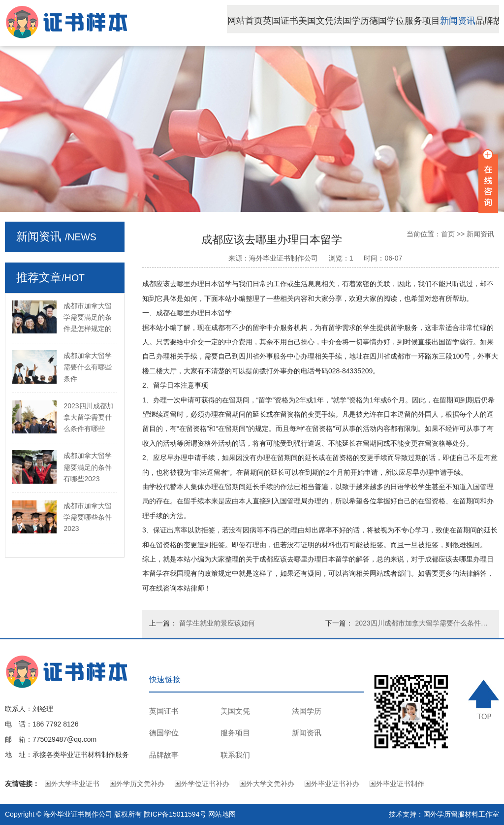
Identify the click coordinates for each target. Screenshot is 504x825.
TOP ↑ (484, 700)
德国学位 (410, 22)
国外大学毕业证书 (72, 784)
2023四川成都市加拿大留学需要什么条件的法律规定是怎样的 (424, 623)
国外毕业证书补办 (332, 784)
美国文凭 (340, 22)
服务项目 (446, 22)
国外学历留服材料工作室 (461, 814)
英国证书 (304, 22)
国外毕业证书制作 (397, 784)
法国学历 (375, 22)
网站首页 (269, 22)
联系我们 (235, 755)
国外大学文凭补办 (267, 784)
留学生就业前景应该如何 (217, 623)
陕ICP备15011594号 (175, 814)
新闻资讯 (481, 22)
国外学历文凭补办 (137, 784)
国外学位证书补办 (202, 784)
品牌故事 (164, 755)
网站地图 (222, 814)
